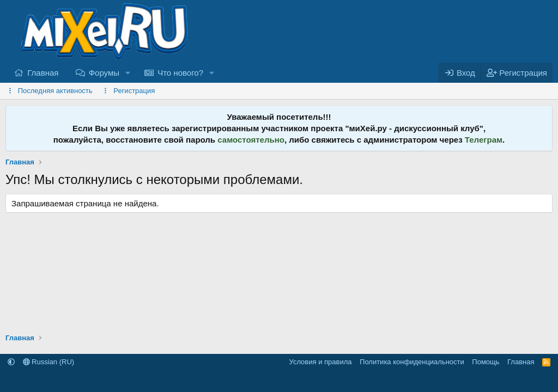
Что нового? (180, 73)
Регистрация (134, 91)
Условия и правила (321, 362)
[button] (128, 73)
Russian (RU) (49, 362)
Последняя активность (55, 91)
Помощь (486, 362)
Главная (43, 73)
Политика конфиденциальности (412, 362)
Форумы (104, 73)
